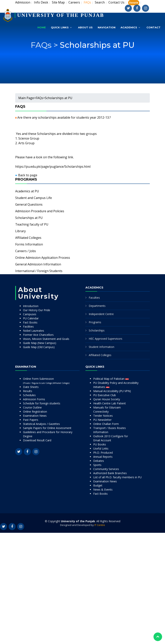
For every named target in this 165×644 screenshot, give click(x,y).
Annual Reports (103, 457)
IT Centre (100, 525)
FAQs (39, 98)
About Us (85, 27)
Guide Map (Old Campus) (39, 347)
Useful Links (101, 448)
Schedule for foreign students (42, 403)
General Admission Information (38, 264)
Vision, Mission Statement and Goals (46, 339)
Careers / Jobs (26, 251)
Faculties (94, 298)
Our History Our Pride (37, 310)
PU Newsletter (102, 420)
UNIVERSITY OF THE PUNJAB (61, 15)
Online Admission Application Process (43, 258)
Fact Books (30, 322)
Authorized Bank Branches (110, 473)
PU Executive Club (105, 395)
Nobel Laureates (34, 331)
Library (20, 231)
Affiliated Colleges (28, 238)
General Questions (29, 204)
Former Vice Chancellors (38, 335)
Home (42, 27)
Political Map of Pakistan (111, 379)
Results (28, 391)
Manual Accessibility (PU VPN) (112, 391)
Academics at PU (27, 191)
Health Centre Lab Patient (110, 403)
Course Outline (32, 407)
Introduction (31, 306)
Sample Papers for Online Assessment (47, 428)
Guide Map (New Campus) (40, 343)
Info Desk (41, 2)
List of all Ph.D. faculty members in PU (117, 477)
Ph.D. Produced (103, 453)
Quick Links (60, 27)
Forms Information (29, 244)
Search (100, 2)
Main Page (26, 98)
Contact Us (116, 2)
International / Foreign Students (39, 271)
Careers (74, 2)
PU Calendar (31, 318)
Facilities (28, 326)
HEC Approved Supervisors (106, 339)
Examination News (35, 416)
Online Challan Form (106, 424)
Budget (98, 485)
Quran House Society (107, 399)
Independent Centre (101, 314)
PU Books (100, 444)
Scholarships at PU (97, 43)
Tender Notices (103, 416)
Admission (23, 2)
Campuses (30, 314)
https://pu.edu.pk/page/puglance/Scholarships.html (53, 167)
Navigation (107, 27)
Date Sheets (31, 387)
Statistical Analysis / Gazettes (41, 424)
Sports (97, 465)
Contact (153, 27)
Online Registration (35, 412)
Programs (95, 322)
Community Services (106, 469)
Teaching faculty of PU (32, 224)
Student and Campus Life (34, 198)
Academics (129, 27)
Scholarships (97, 330)
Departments (97, 306)
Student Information (102, 347)
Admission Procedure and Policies (40, 211)
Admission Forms (34, 399)
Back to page (28, 175)
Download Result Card (37, 440)
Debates (99, 461)
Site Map (58, 2)
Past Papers (31, 420)
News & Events (103, 489)
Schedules (29, 395)
